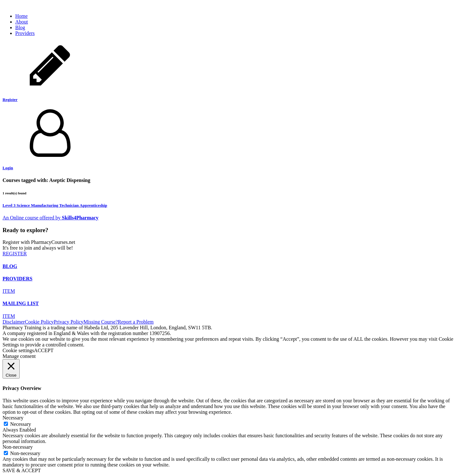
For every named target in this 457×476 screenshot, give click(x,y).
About (22, 22)
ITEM (9, 291)
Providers (25, 33)
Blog (20, 27)
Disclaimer (14, 322)
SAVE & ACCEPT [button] (22, 470)
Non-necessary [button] (18, 447)
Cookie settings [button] (18, 350)
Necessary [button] (13, 418)
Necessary (21, 424)
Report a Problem (136, 322)
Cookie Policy (39, 322)
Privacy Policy (69, 322)
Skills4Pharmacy (80, 218)
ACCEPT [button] (44, 350)
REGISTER (15, 254)
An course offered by (32, 218)
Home (21, 16)
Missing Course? (101, 322)
